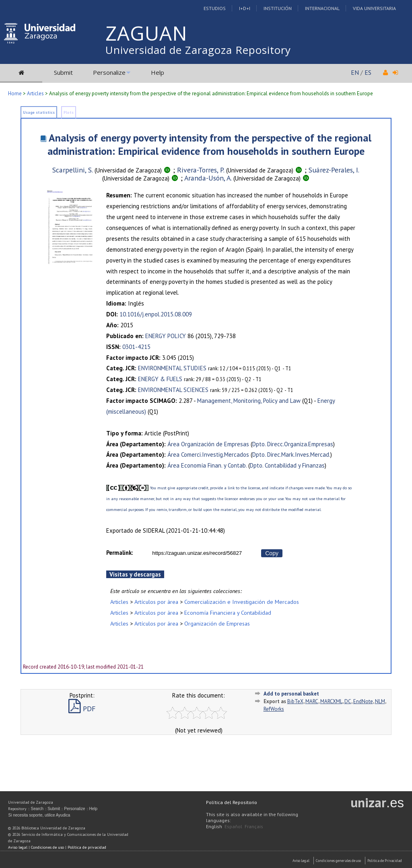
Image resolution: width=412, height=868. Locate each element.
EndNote (363, 701)
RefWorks (274, 709)
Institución (278, 8)
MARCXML (331, 701)
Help (158, 72)
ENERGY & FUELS (160, 379)
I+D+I (245, 8)
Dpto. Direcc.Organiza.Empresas (293, 444)
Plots (69, 112)
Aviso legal (18, 847)
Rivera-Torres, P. (201, 170)
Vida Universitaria (374, 8)
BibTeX (295, 701)
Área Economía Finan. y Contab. (207, 465)
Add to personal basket (291, 694)
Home (15, 93)
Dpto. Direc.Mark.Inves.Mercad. (291, 455)
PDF (82, 709)
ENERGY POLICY (166, 336)
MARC (312, 701)
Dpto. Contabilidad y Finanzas (287, 465)
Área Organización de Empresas (208, 444)
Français (254, 826)
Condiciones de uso (47, 847)
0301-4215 (136, 347)
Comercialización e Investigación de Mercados (242, 602)
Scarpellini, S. (73, 170)
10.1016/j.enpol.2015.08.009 (156, 314)
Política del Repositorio (232, 802)
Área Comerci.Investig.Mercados (208, 455)
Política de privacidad (87, 847)
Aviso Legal (301, 861)
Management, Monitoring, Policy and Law (249, 401)
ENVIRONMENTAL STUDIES (172, 368)
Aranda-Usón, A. (208, 178)
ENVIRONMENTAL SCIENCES (173, 390)
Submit (63, 72)
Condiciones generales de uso (338, 861)
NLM (380, 701)
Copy (272, 553)
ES (368, 72)
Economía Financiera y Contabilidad (228, 613)
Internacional (322, 8)
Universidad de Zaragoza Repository (198, 50)
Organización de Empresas (217, 623)
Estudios (215, 8)
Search (37, 809)
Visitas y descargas (135, 574)
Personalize (109, 72)
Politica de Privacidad (385, 861)
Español (233, 826)
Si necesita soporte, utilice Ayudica (39, 815)
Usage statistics (39, 112)
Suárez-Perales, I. (334, 170)
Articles (35, 93)
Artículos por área (156, 602)
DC (348, 701)
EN (355, 72)
